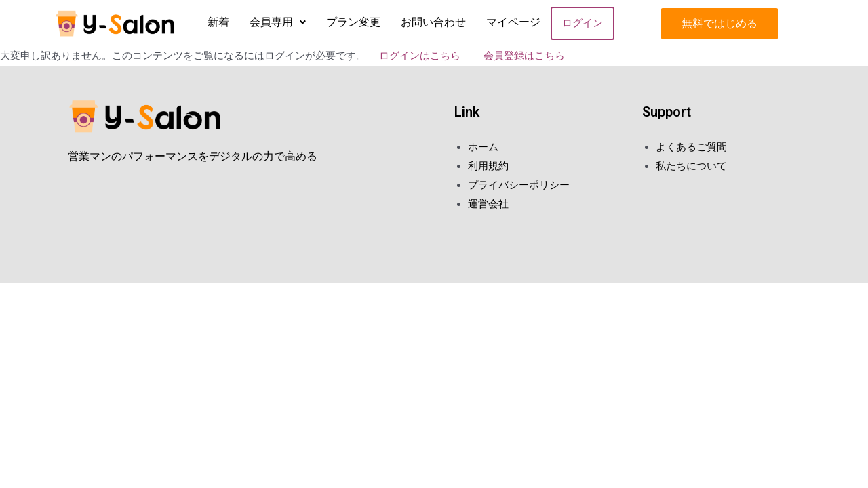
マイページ (513, 22)
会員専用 (278, 22)
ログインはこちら (418, 56)
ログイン (583, 23)
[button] (719, 24)
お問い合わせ (433, 22)
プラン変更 (353, 22)
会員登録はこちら (524, 56)
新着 (218, 22)
